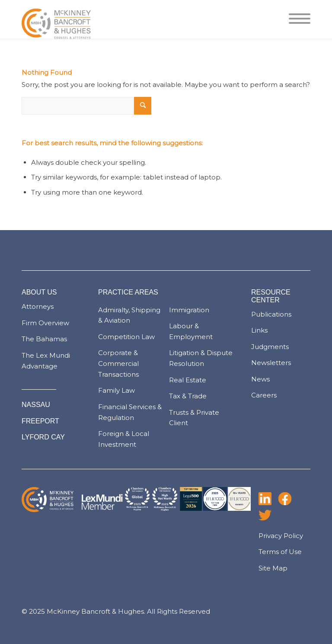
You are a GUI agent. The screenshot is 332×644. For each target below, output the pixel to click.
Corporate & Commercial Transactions (118, 364)
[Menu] (295, 19)
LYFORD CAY (43, 437)
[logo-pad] (56, 19)
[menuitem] (295, 19)
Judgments (270, 347)
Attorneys (38, 306)
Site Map (273, 568)
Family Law (117, 390)
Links (259, 330)
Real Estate (188, 380)
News (260, 379)
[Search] (86, 106)
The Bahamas (44, 339)
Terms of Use (280, 552)
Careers (264, 395)
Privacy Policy (281, 536)
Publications (271, 314)
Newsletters (271, 363)
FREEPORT (40, 421)
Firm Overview (45, 323)
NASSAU (36, 405)
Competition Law (126, 337)
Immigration (189, 310)
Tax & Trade (188, 396)
